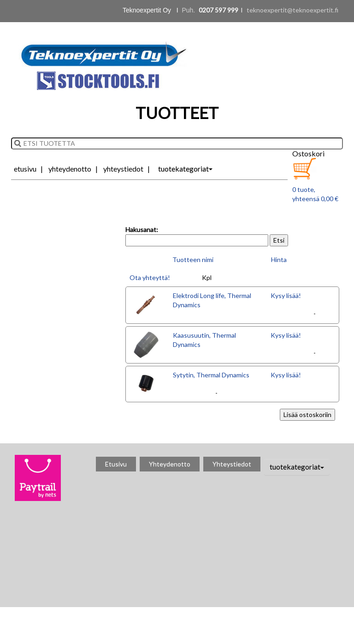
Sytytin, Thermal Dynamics (211, 375)
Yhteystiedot (123, 169)
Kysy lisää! (286, 295)
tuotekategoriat (185, 169)
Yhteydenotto (70, 169)
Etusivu (25, 169)
